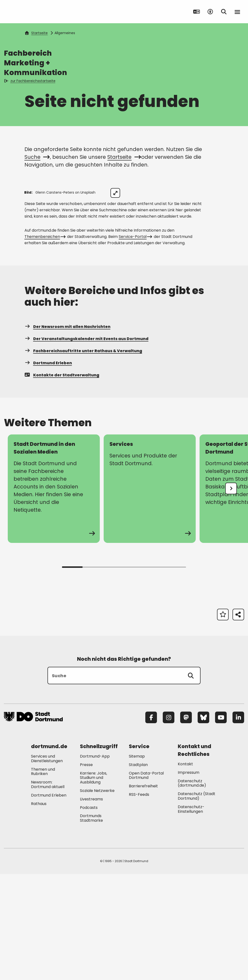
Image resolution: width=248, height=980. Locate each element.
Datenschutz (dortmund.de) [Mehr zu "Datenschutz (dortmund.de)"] (192, 889)
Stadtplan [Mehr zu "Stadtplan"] (138, 871)
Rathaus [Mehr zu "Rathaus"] (39, 910)
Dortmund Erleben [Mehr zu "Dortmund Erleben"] (48, 469)
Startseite (36, 33)
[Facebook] (151, 823)
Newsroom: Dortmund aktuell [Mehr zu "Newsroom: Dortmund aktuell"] (48, 890)
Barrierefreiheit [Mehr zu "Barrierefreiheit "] (143, 892)
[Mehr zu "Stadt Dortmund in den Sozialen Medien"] (54, 595)
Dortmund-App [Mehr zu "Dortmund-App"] (95, 862)
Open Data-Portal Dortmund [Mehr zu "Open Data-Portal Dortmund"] (146, 881)
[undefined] (231, 594)
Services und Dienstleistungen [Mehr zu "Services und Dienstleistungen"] (47, 865)
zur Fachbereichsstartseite (30, 81)
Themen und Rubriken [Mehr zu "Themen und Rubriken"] (43, 878)
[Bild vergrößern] (235, 193)
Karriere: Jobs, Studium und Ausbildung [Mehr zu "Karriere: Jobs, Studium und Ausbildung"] (93, 884)
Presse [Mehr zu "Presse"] (86, 871)
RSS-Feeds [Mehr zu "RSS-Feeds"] (139, 900)
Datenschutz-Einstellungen (191, 915)
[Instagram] (169, 823)
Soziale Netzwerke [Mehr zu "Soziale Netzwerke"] (97, 897)
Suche (37, 157)
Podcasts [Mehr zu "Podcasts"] (89, 914)
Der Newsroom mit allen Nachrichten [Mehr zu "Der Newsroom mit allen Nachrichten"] (67, 433)
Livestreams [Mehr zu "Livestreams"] (91, 905)
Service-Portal (135, 343)
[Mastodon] (186, 823)
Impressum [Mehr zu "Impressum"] (189, 878)
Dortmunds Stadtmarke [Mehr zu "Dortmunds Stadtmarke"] (91, 924)
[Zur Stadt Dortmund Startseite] (34, 12)
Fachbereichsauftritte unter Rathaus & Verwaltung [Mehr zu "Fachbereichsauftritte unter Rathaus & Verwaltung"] (83, 457)
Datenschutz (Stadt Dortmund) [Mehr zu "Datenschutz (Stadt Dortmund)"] (197, 902)
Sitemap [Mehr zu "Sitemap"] (137, 862)
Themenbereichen (45, 343)
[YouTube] (221, 823)
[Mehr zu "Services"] (150, 595)
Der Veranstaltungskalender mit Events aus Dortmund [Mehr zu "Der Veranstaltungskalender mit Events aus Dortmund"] (86, 445)
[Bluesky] (203, 823)
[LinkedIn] (238, 823)
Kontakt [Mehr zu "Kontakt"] (185, 870)
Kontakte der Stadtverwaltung (62, 481)
